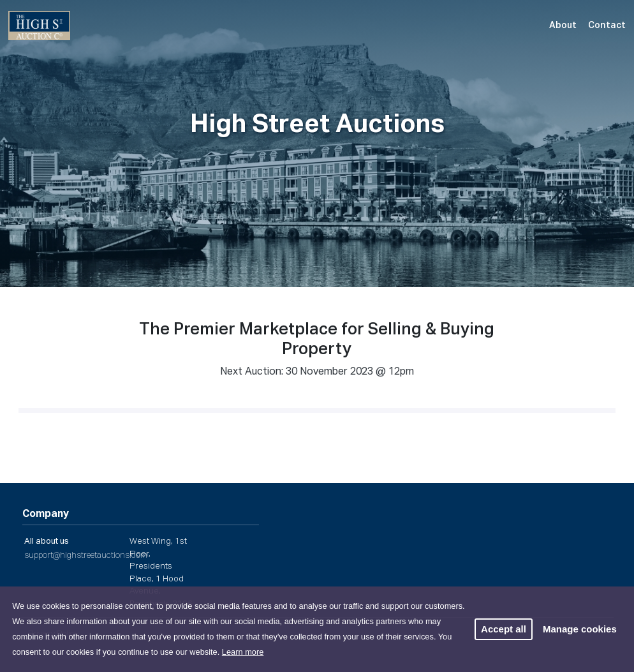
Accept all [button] (504, 629)
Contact (607, 26)
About (563, 26)
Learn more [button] (243, 652)
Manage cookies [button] (580, 629)
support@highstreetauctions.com (86, 556)
